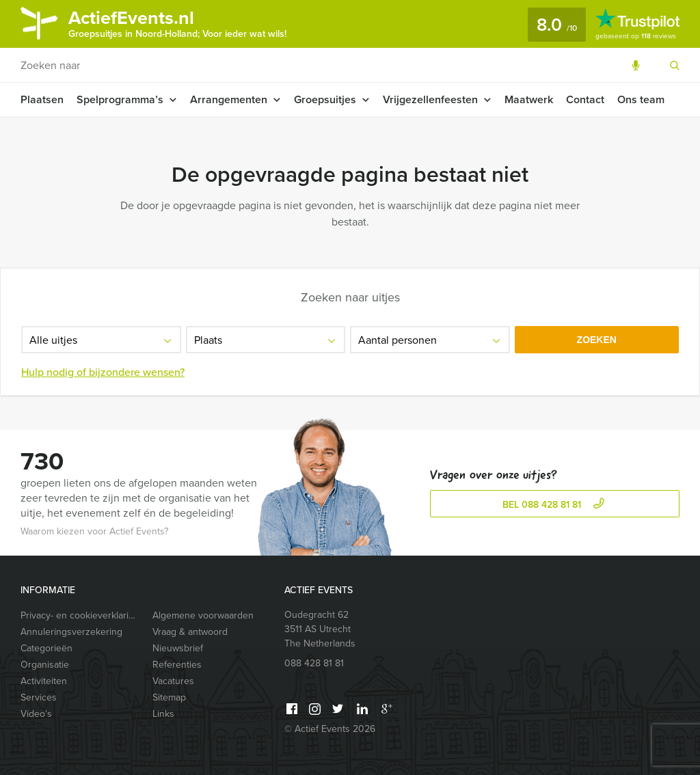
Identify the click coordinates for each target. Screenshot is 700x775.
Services (39, 697)
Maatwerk (529, 99)
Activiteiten (44, 681)
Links (163, 714)
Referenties (177, 665)
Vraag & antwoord (190, 632)
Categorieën (46, 648)
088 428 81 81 (314, 663)
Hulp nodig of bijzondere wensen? (103, 372)
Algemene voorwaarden (203, 615)
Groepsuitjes (325, 99)
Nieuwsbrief (178, 648)
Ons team (641, 99)
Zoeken (597, 340)
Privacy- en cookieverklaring (80, 615)
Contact (585, 99)
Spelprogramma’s (120, 99)
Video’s (36, 714)
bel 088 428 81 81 (555, 505)
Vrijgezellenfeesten (430, 99)
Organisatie (45, 665)
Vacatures (173, 681)
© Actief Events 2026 (330, 729)
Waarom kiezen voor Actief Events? (94, 531)
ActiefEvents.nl (177, 23)
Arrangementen (229, 99)
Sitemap (169, 697)
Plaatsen (42, 99)
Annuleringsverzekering (71, 632)
